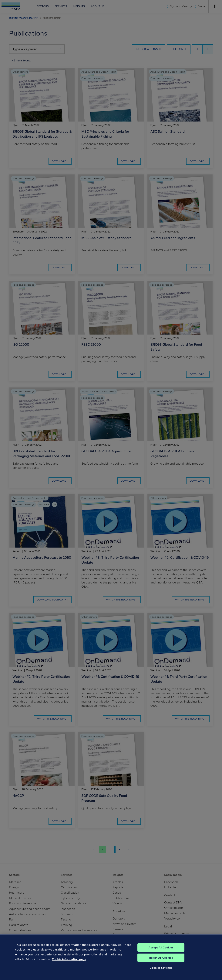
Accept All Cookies (161, 955)
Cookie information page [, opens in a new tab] (69, 966)
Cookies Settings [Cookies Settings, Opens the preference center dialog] (161, 975)
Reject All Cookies (161, 965)
